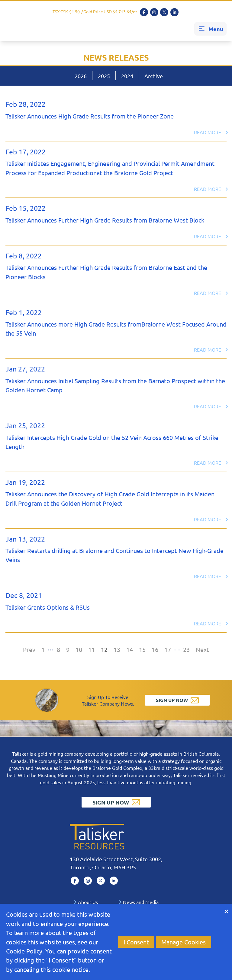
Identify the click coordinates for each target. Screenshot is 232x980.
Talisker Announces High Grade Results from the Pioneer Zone (90, 116)
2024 (127, 76)
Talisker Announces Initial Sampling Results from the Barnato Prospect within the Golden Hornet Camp (115, 385)
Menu (210, 29)
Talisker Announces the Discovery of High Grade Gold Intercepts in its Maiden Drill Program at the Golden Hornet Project (110, 498)
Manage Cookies (184, 942)
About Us (86, 902)
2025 (104, 76)
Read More (211, 132)
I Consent (136, 942)
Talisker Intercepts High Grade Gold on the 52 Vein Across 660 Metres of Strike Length (112, 442)
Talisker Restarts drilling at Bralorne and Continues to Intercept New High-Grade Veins (114, 555)
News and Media (139, 902)
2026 (81, 76)
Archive (154, 76)
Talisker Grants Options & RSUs (48, 607)
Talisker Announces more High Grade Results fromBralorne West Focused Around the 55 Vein (116, 329)
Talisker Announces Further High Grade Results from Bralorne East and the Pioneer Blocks (106, 272)
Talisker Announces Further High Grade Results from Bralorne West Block (105, 220)
